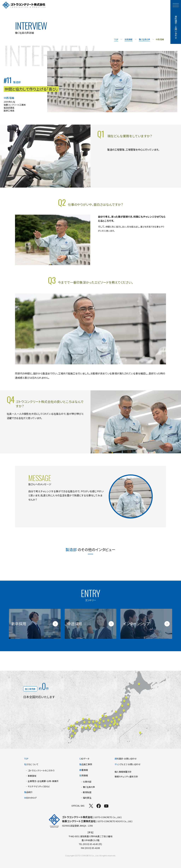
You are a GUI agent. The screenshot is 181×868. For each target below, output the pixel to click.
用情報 (84, 775)
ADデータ (84, 759)
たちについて (31, 764)
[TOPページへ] (24, 5)
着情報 (84, 770)
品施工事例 (86, 764)
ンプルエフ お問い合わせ (128, 764)
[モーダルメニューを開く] (176, 5)
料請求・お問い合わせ (126, 759)
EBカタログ (30, 798)
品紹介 (28, 792)
